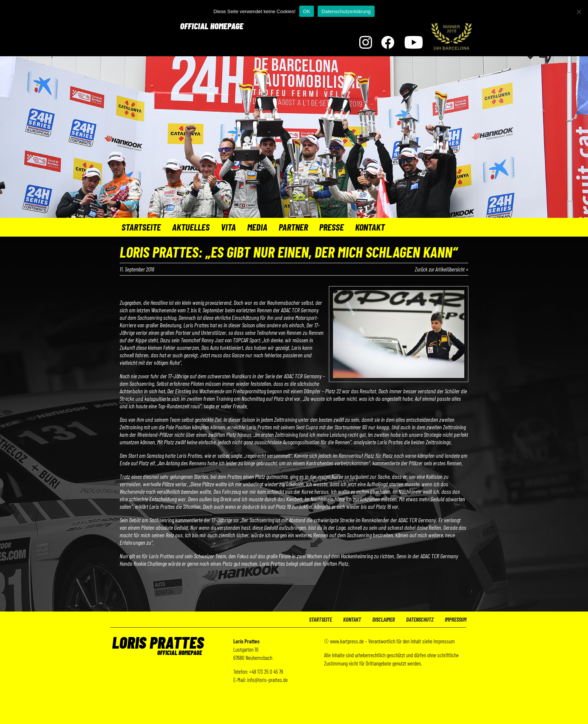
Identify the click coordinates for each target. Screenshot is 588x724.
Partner (293, 227)
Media (257, 227)
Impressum (456, 619)
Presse (331, 227)
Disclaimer (384, 619)
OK (307, 11)
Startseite (141, 227)
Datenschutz (420, 619)
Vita (228, 227)
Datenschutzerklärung (346, 11)
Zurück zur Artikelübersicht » (442, 269)
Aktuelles (191, 227)
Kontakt (370, 227)
